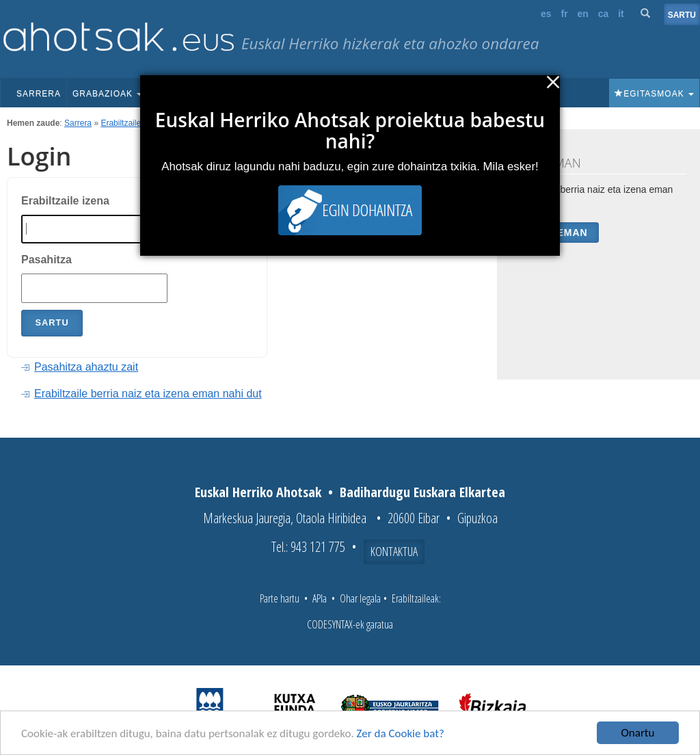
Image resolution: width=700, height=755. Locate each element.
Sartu (682, 15)
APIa (320, 598)
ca (604, 14)
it (621, 14)
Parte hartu (280, 598)
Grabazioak (107, 94)
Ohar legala (360, 598)
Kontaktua (394, 551)
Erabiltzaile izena (65, 201)
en (583, 14)
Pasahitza (46, 260)
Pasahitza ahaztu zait (86, 367)
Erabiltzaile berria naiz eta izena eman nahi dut (148, 394)
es (546, 14)
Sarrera (39, 94)
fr (564, 14)
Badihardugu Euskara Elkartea (422, 492)
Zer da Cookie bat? (401, 733)
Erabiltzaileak (125, 123)
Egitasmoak (654, 94)
